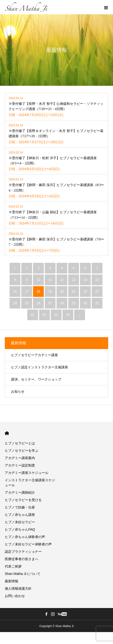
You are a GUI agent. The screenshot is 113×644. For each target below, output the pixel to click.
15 (97, 280)
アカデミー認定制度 (20, 465)
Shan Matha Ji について (23, 574)
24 (15, 303)
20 (62, 291)
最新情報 (18, 343)
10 (39, 280)
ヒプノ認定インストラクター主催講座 (40, 367)
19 (50, 291)
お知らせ (18, 391)
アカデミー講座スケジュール (27, 473)
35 (68, 315)
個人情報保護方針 (18, 588)
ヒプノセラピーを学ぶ (22, 451)
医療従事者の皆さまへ (22, 559)
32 (33, 315)
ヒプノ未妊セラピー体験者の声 (28, 544)
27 (50, 303)
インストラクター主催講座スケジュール (30, 483)
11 (50, 280)
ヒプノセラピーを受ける (23, 500)
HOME (7, 433)
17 (27, 291)
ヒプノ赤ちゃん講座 (20, 515)
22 (85, 291)
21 (74, 291)
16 (15, 291)
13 (74, 280)
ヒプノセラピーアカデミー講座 (34, 355)
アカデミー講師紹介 (20, 492)
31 (97, 303)
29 (74, 303)
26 (39, 303)
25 (27, 303)
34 (56, 315)
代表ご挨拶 (13, 566)
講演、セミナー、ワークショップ (36, 379)
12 (62, 280)
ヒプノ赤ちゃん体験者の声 (25, 537)
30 (85, 303)
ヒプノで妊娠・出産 (20, 507)
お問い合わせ (15, 596)
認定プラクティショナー (23, 552)
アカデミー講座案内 (20, 458)
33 (44, 315)
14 (85, 280)
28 (62, 303)
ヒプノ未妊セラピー (20, 522)
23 (97, 291)
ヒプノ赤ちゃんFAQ (20, 529)
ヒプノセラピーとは (20, 443)
